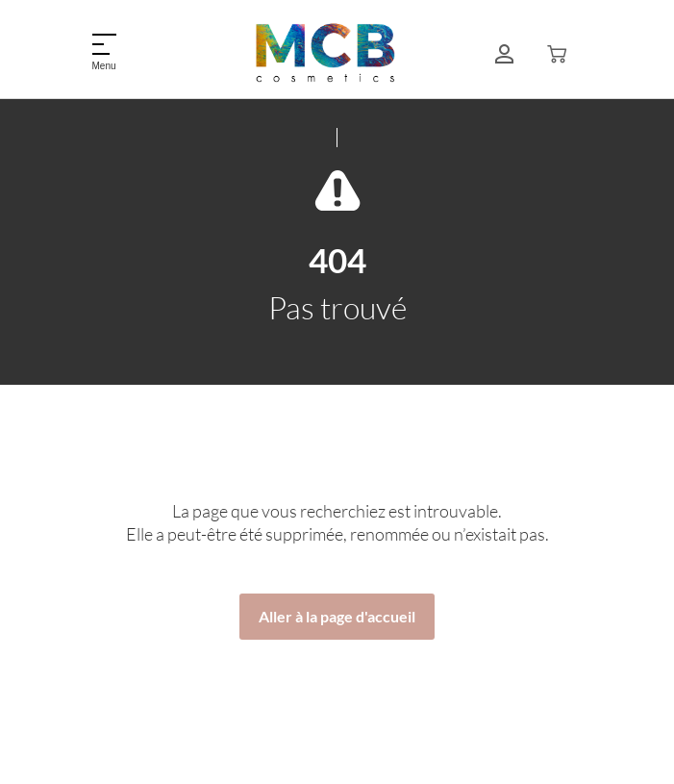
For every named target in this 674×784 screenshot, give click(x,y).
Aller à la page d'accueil (337, 616)
